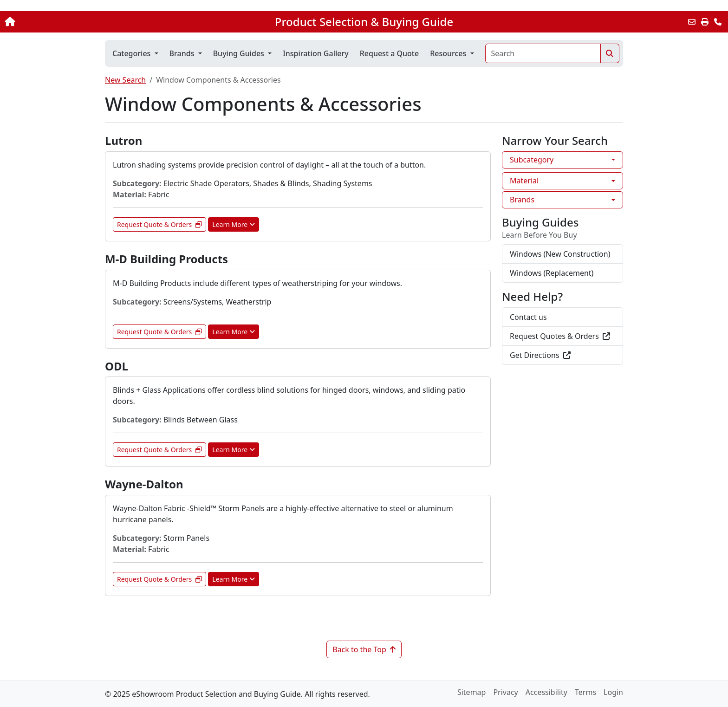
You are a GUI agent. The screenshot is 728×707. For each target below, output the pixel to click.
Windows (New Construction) (560, 254)
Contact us (528, 317)
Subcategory (532, 160)
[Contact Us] (718, 22)
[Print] (705, 22)
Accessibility (546, 692)
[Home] (76, 22)
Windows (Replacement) (552, 273)
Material (524, 181)
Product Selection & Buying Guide (364, 22)
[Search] (543, 53)
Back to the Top (364, 649)
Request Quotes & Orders (560, 336)
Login (613, 692)
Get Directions (540, 355)
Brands (522, 200)
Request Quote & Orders (159, 224)
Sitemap (472, 692)
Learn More (234, 224)
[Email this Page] (692, 22)
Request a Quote (389, 53)
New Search (125, 80)
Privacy (505, 692)
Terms (585, 692)
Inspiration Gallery (316, 53)
